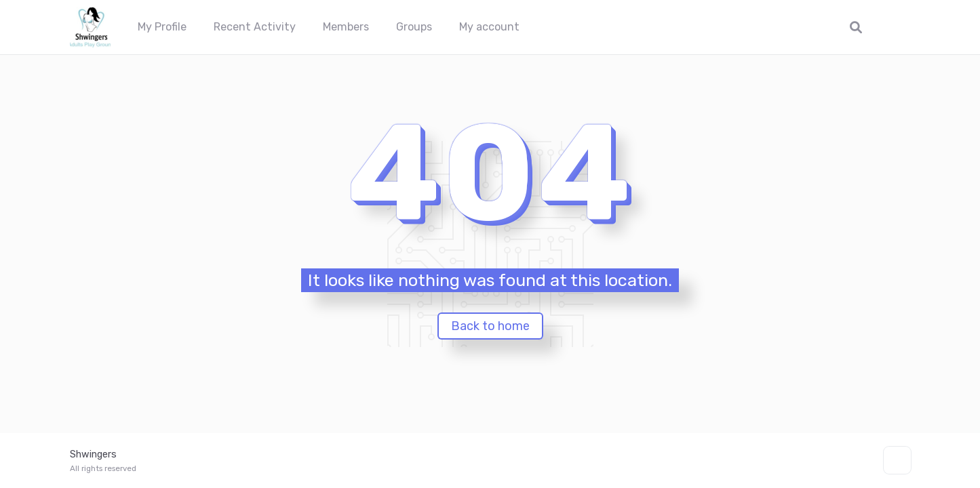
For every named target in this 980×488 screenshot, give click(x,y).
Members (346, 27)
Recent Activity (255, 27)
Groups (414, 27)
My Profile (162, 27)
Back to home (490, 326)
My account (489, 27)
